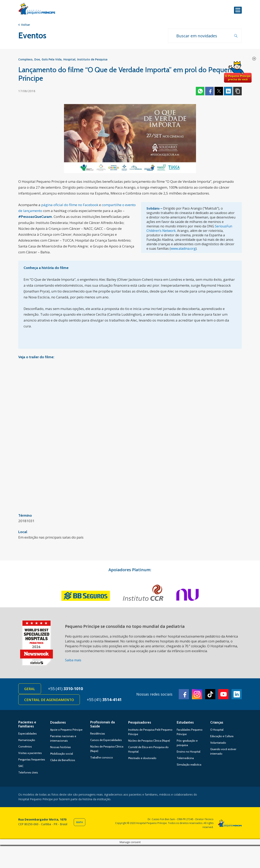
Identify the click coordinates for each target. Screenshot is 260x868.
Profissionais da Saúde (102, 724)
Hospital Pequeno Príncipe (37, 10)
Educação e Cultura (222, 736)
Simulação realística (189, 765)
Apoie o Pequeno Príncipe (66, 730)
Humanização (27, 740)
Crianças (217, 722)
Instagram (197, 694)
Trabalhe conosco (102, 757)
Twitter (219, 91)
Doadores (58, 722)
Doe (37, 59)
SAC (21, 766)
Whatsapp (200, 91)
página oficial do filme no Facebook (70, 205)
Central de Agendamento (49, 700)
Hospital (69, 59)
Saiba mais (73, 660)
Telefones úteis (28, 772)
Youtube (223, 694)
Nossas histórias (61, 747)
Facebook (209, 91)
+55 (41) (65, 689)
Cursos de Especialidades (106, 740)
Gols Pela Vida (52, 59)
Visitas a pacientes (30, 753)
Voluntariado (218, 743)
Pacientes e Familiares (27, 724)
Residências (98, 734)
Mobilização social (62, 754)
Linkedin (228, 91)
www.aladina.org (183, 248)
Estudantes (185, 722)
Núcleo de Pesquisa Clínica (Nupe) (149, 741)
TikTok (210, 694)
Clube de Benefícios (63, 760)
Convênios (25, 746)
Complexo (25, 59)
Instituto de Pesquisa (92, 59)
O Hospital (217, 730)
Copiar (237, 91)
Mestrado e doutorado (142, 758)
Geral (30, 689)
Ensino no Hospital (188, 752)
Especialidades (28, 734)
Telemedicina (185, 758)
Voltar (26, 25)
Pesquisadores (140, 722)
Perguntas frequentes (32, 759)
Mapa (80, 822)
